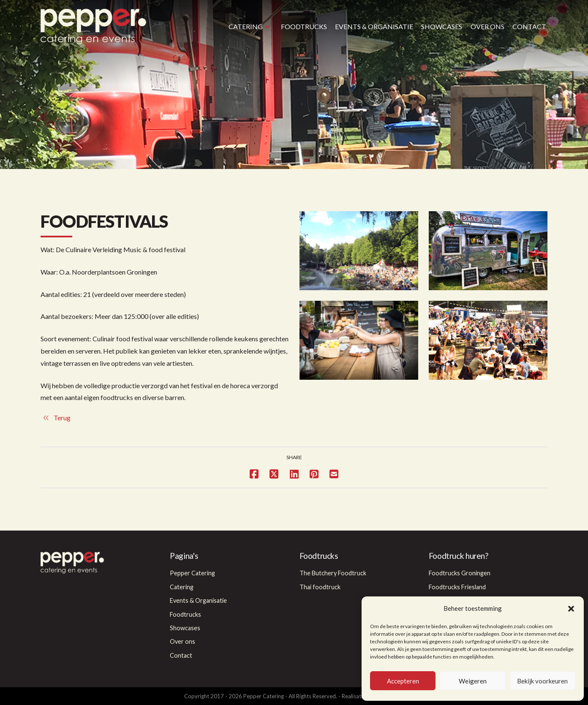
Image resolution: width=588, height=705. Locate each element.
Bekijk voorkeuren (542, 681)
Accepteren (403, 681)
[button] (571, 609)
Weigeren (473, 681)
